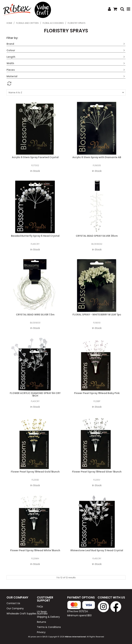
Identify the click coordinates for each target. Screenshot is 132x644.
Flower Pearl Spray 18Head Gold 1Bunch (35, 472)
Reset (66, 84)
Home (9, 23)
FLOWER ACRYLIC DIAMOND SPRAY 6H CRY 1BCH (35, 394)
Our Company (15, 608)
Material (12, 76)
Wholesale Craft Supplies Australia (20, 614)
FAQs (40, 607)
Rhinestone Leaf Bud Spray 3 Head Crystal (97, 550)
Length (11, 57)
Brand (10, 44)
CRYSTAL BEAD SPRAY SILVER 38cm (97, 236)
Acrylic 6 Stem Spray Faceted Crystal (35, 157)
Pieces (11, 70)
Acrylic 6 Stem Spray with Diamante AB (97, 157)
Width (10, 63)
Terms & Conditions (49, 627)
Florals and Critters (27, 23)
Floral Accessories (53, 23)
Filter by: (12, 38)
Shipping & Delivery (48, 617)
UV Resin (42, 612)
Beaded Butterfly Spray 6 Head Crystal (35, 236)
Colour (11, 50)
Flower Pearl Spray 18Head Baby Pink (97, 393)
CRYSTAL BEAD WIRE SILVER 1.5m (35, 315)
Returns (42, 622)
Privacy (41, 632)
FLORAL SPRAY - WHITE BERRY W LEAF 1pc (97, 315)
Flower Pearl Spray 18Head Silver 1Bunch (97, 472)
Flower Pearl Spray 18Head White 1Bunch (35, 550)
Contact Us (13, 603)
